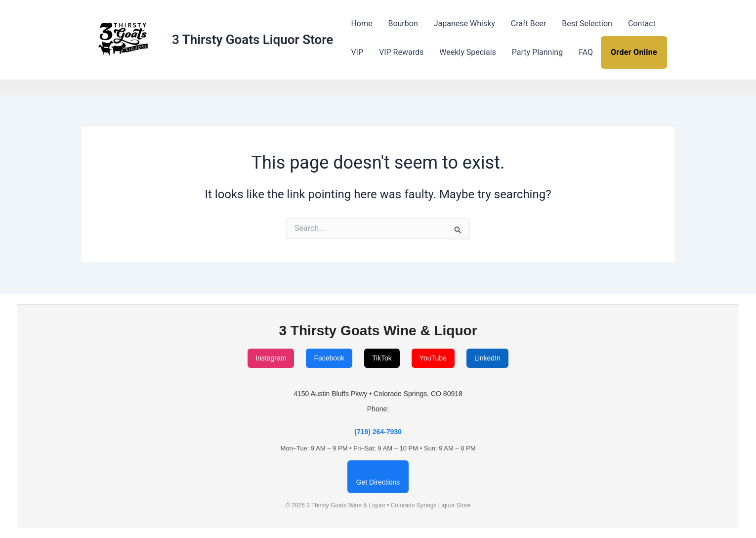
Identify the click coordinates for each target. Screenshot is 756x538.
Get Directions (378, 482)
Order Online (634, 52)
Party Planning (537, 52)
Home (361, 23)
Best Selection (587, 23)
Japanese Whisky (464, 23)
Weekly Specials (468, 52)
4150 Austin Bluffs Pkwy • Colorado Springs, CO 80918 (378, 394)
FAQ (586, 52)
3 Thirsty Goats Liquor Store (252, 40)
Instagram (271, 358)
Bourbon (403, 23)
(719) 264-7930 (378, 432)
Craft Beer (528, 23)
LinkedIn (487, 358)
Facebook (329, 358)
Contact (642, 23)
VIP (357, 52)
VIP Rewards (401, 52)
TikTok (382, 358)
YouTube (433, 358)
